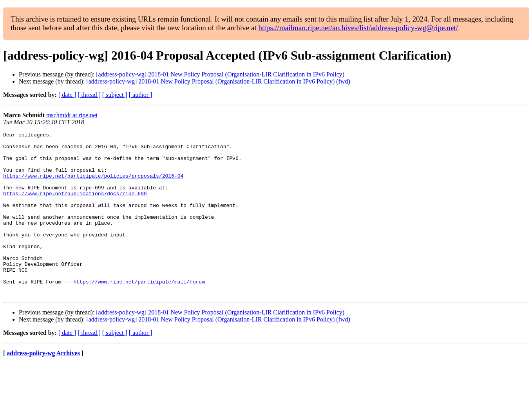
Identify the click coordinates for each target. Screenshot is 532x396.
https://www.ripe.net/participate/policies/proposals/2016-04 (93, 185)
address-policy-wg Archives (43, 386)
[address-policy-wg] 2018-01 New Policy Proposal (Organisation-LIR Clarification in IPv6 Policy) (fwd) (218, 81)
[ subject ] (115, 95)
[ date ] (67, 95)
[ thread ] (89, 95)
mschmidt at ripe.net (72, 115)
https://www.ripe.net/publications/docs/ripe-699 (75, 206)
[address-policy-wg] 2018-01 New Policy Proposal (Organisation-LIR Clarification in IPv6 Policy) (220, 74)
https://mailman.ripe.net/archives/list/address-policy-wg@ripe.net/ (358, 28)
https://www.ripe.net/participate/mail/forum (139, 312)
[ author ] (141, 95)
